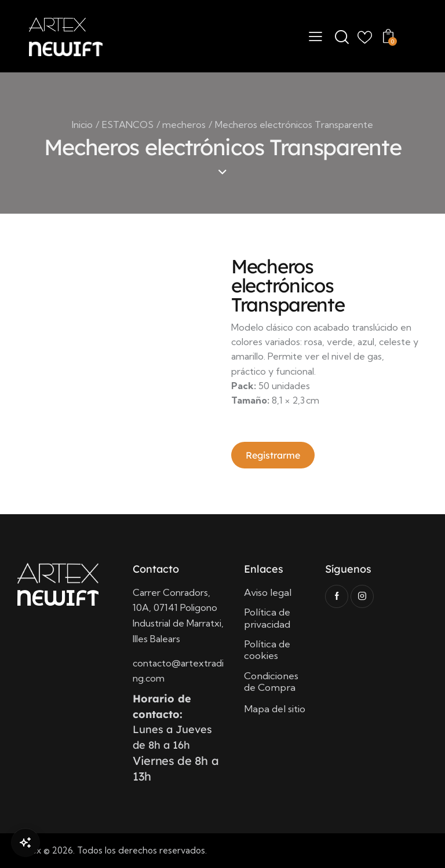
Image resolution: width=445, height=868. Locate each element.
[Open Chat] (25, 843)
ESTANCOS (128, 124)
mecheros (184, 124)
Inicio (82, 124)
